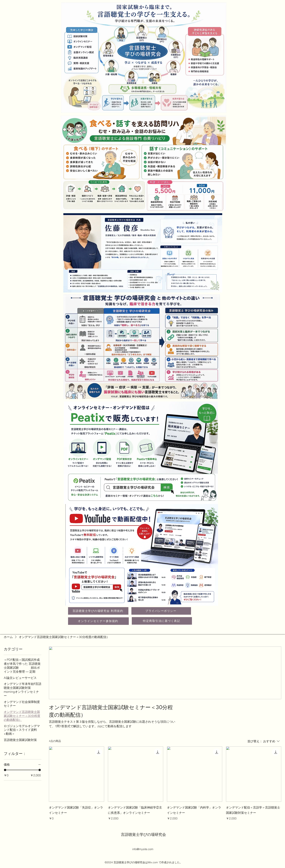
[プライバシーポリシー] (161, 611)
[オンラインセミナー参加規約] (98, 621)
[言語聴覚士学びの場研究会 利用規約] (98, 611)
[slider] (5, 770)
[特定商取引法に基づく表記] (162, 621)
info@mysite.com (143, 849)
